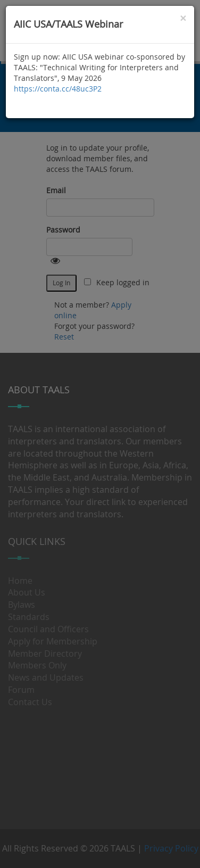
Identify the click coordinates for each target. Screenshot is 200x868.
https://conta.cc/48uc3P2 (58, 89)
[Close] (183, 18)
